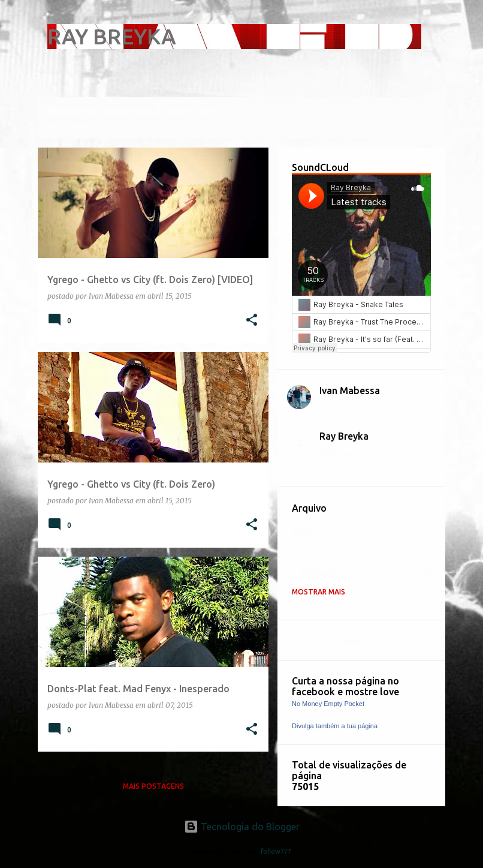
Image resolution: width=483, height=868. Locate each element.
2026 (302, 531)
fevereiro (321, 573)
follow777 (276, 851)
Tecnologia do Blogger (242, 827)
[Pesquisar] (438, 38)
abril (311, 552)
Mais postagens (153, 786)
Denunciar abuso (328, 641)
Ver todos (68, 127)
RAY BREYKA (112, 36)
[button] (252, 321)
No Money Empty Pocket (328, 704)
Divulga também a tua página (335, 726)
